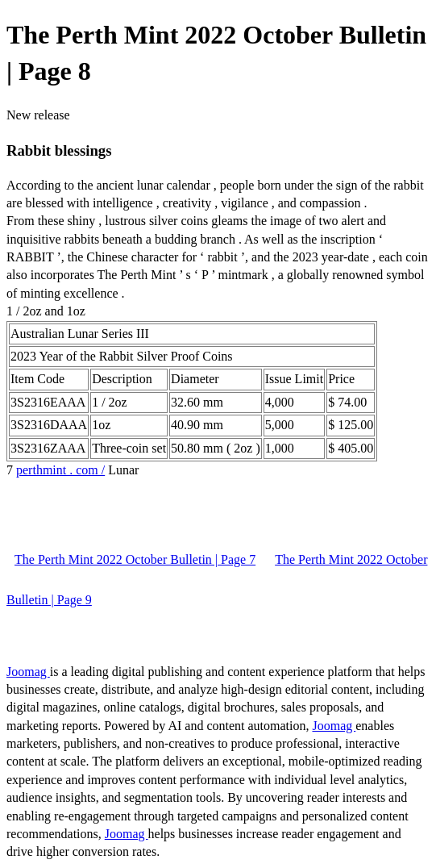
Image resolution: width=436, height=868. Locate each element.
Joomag (28, 672)
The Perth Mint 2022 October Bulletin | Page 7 (135, 559)
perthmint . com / (60, 470)
